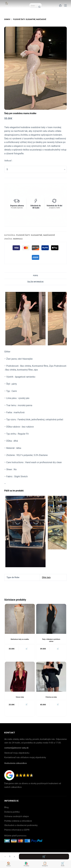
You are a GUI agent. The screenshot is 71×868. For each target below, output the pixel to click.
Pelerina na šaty (51, 697)
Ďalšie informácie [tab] (35, 282)
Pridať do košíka (44, 857)
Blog (6, 807)
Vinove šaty (20, 697)
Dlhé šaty (46, 577)
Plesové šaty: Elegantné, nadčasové (36, 235)
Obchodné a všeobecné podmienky (21, 825)
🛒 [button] (27, 649)
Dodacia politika (12, 812)
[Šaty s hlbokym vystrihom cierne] (51, 619)
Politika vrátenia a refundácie (18, 821)
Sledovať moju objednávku (17, 753)
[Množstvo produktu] (10, 857)
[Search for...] (33, 6)
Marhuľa (18, 239)
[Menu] (65, 6)
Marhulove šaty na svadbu (20, 639)
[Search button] (39, 7)
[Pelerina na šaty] (51, 677)
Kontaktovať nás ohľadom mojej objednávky (25, 757)
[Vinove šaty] (20, 677)
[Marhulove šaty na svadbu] (20, 619)
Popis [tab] (35, 276)
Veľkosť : (8, 161)
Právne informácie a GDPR (17, 830)
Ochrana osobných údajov (17, 816)
